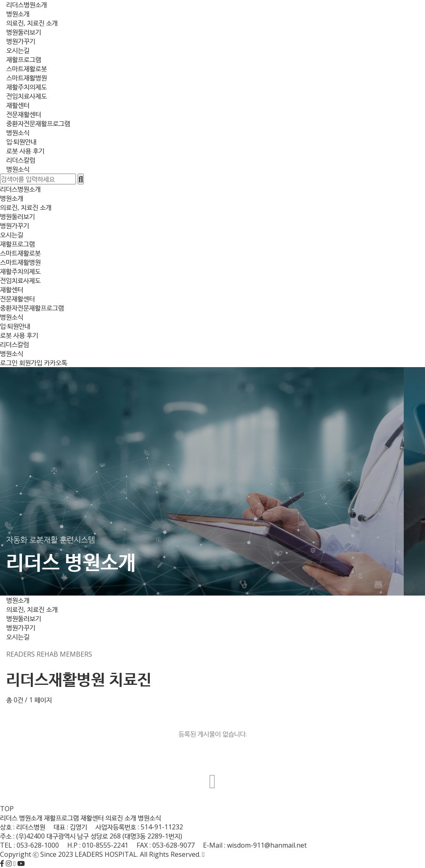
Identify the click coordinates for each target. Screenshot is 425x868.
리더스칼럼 (21, 160)
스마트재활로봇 (27, 69)
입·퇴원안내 (21, 142)
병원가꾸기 (21, 41)
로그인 (9, 363)
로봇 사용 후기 (25, 151)
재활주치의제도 (27, 87)
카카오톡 (56, 363)
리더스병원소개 (27, 5)
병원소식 (18, 132)
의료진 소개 (121, 818)
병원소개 (18, 14)
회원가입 (31, 363)
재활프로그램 (24, 59)
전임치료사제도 (27, 96)
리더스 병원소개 (21, 818)
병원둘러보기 (24, 32)
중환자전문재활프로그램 (38, 123)
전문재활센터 (24, 114)
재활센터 (18, 105)
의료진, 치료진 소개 (32, 23)
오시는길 (18, 50)
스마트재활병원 (27, 78)
